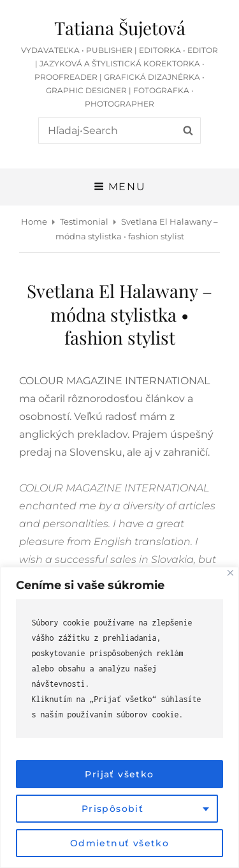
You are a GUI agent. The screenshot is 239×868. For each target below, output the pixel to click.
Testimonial (84, 221)
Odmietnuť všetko (119, 843)
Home (34, 221)
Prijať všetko (119, 774)
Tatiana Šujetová (120, 28)
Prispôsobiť (112, 809)
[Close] (230, 573)
